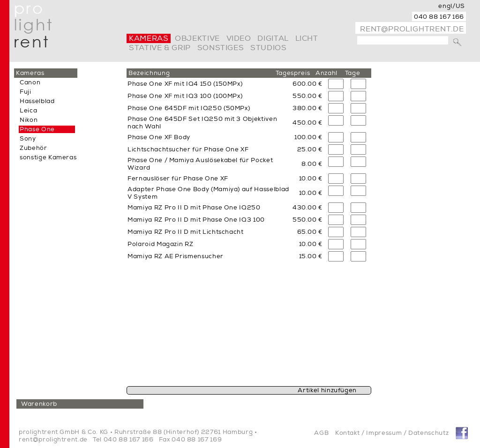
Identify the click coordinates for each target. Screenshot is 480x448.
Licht (307, 38)
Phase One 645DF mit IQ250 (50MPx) (189, 108)
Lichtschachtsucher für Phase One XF (188, 149)
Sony (28, 139)
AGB (321, 433)
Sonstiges (221, 48)
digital (273, 38)
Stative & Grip (160, 48)
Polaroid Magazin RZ (160, 244)
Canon (30, 82)
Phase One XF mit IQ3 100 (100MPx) (185, 96)
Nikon (29, 120)
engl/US (452, 6)
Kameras (149, 38)
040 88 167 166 (439, 17)
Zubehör (34, 148)
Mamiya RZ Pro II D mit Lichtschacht (186, 232)
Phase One (37, 129)
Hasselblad (37, 101)
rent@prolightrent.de (412, 29)
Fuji (26, 92)
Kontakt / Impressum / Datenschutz (392, 433)
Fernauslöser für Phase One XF (178, 179)
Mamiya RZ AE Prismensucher (176, 256)
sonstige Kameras (48, 157)
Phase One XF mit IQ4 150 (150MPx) (185, 84)
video (239, 38)
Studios (268, 48)
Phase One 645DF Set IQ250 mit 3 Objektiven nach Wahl (202, 123)
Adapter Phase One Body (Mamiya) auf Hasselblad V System (208, 193)
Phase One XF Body (159, 137)
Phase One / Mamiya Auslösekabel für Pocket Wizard (200, 164)
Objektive (197, 38)
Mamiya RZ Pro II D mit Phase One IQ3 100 (196, 220)
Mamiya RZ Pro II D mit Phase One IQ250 (194, 208)
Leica (28, 111)
